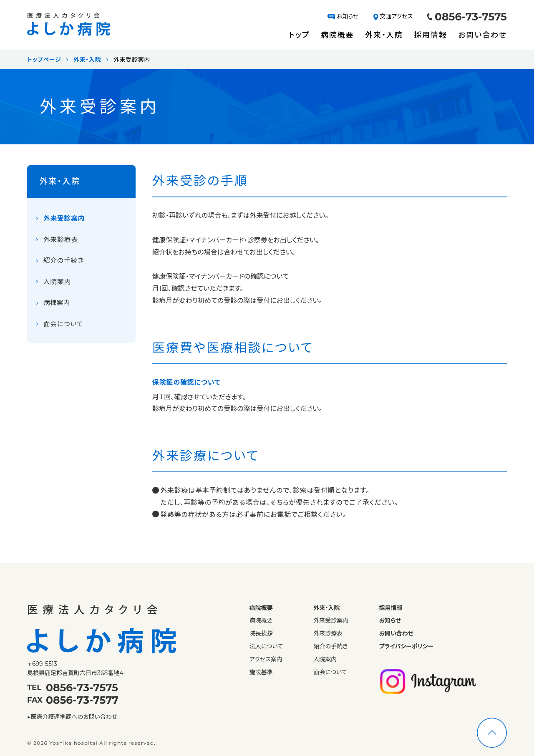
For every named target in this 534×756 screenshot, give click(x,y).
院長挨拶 (261, 634)
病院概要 (337, 35)
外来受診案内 (64, 219)
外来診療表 (61, 241)
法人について (266, 646)
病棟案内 (57, 305)
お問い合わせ (482, 35)
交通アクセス (393, 16)
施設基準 (261, 672)
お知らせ (343, 16)
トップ (299, 35)
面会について (64, 326)
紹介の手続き (64, 262)
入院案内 (57, 283)
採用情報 (430, 35)
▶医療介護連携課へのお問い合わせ (72, 717)
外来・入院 (384, 35)
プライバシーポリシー (407, 646)
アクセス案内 (266, 659)
